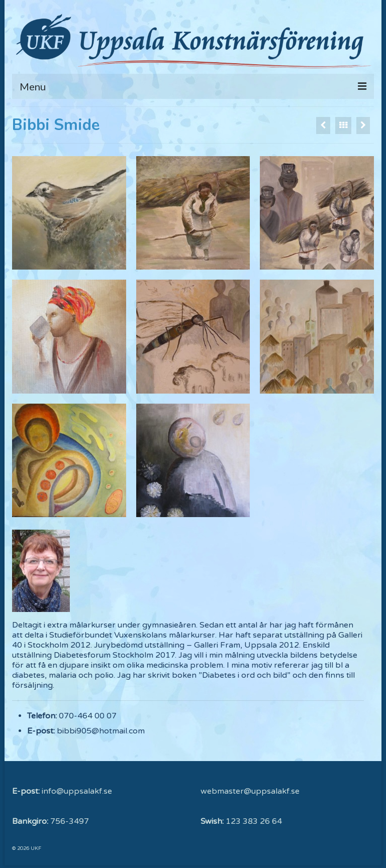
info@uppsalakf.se (77, 791)
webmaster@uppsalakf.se (250, 791)
